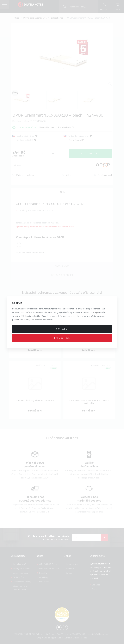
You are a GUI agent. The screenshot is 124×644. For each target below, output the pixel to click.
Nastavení (62, 329)
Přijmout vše (62, 338)
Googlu (96, 312)
